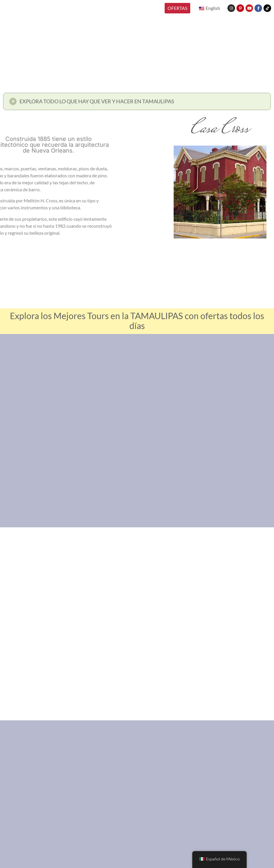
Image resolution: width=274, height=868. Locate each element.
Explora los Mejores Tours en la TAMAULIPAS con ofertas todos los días (137, 321)
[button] (137, 103)
